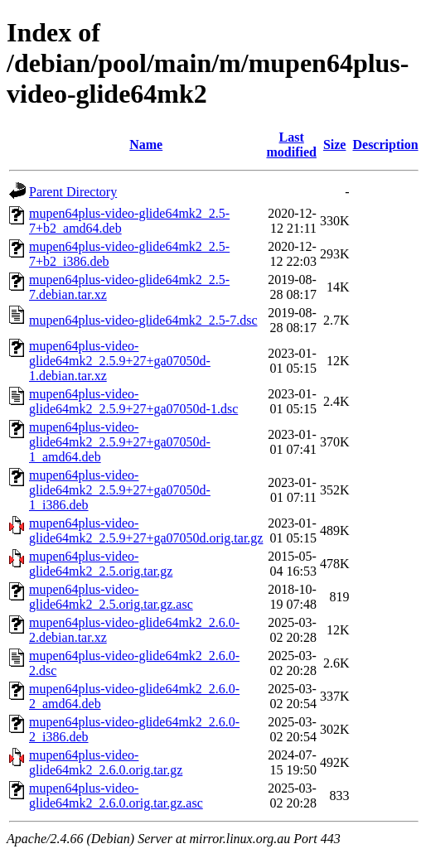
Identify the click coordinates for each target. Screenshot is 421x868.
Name (146, 145)
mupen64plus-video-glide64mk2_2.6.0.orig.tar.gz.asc (116, 796)
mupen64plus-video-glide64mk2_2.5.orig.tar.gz (101, 564)
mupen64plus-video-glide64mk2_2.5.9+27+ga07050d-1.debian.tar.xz (120, 361)
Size (335, 145)
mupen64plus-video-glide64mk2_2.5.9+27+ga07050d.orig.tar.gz (146, 530)
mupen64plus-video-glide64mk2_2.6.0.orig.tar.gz (106, 762)
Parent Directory (73, 192)
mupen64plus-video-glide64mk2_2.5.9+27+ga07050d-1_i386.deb (120, 490)
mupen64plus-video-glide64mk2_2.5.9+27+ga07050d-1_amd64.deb (120, 442)
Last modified (291, 145)
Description (385, 145)
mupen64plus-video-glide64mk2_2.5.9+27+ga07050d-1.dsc (133, 401)
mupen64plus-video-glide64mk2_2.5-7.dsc (143, 320)
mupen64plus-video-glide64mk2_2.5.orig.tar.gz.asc (111, 597)
